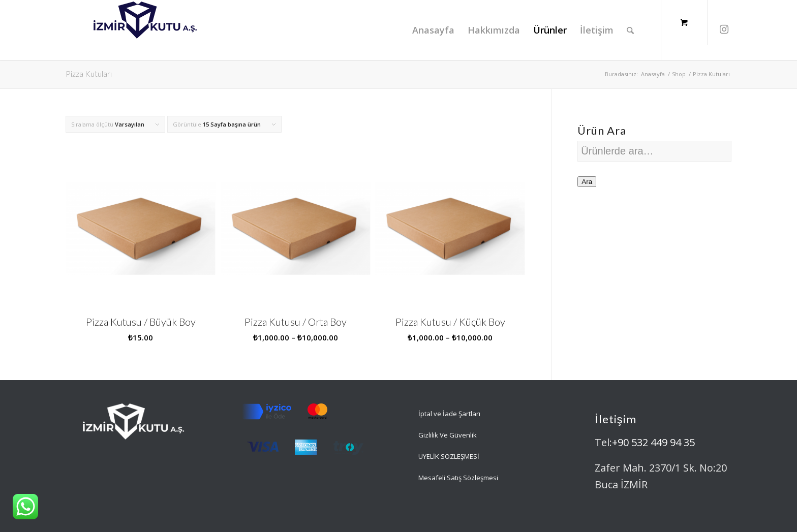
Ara (587, 182)
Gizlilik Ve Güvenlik (448, 435)
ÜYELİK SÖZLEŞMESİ (449, 456)
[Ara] (630, 30)
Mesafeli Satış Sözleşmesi (458, 478)
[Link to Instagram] (724, 29)
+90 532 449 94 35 (653, 442)
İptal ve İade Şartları (449, 414)
